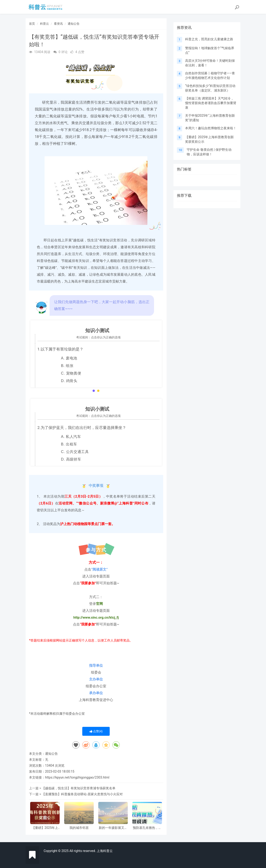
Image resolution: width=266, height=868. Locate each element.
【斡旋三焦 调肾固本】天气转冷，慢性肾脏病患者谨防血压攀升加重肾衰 (211, 103)
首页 (32, 24)
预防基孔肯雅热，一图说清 (147, 828)
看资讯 (58, 24)
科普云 (44, 24)
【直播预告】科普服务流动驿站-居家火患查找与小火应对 (82, 794)
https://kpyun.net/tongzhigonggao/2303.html (77, 777)
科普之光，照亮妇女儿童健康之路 (209, 39)
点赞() (96, 731)
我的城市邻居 (79, 828)
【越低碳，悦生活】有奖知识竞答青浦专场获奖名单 (79, 788)
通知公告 (74, 24)
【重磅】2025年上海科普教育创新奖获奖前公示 (45, 828)
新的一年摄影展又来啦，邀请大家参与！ (113, 828)
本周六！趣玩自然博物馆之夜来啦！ (211, 128)
